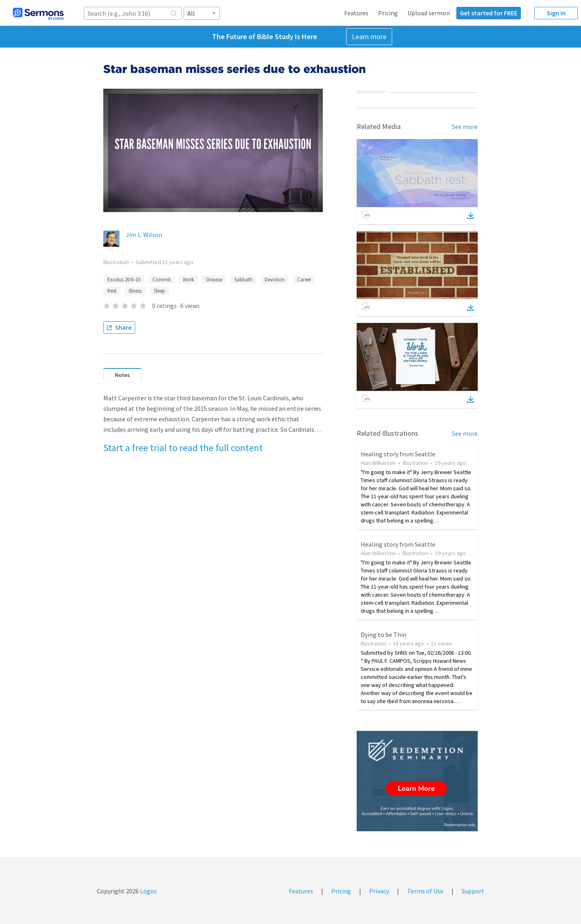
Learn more (369, 36)
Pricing (388, 13)
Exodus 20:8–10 (124, 280)
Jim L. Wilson (144, 235)
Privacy (379, 891)
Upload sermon (429, 13)
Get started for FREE (489, 13)
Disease (214, 280)
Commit (162, 280)
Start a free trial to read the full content (183, 448)
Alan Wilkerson (378, 463)
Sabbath (243, 280)
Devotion (275, 280)
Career (304, 280)
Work (188, 280)
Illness (135, 291)
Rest (112, 291)
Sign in (556, 13)
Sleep (159, 291)
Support (473, 891)
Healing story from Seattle (398, 454)
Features (356, 13)
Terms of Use (425, 891)
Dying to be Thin (384, 635)
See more (465, 127)
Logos (148, 891)
